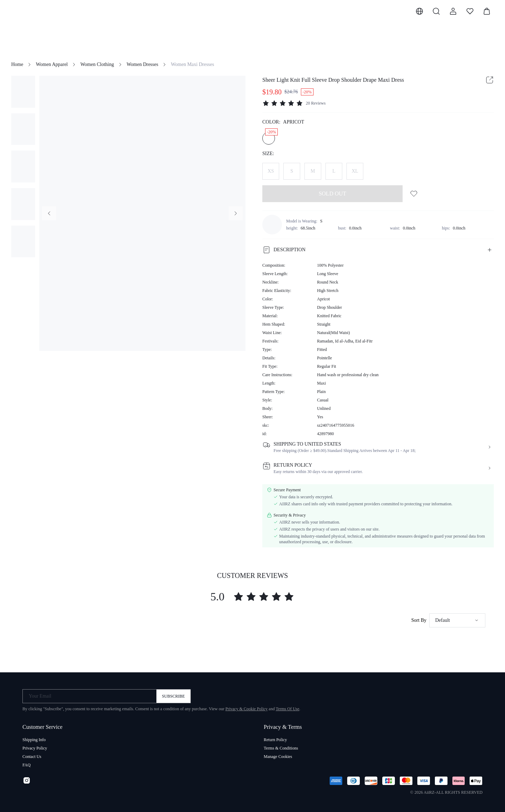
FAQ (26, 765)
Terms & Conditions (281, 748)
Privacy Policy (35, 748)
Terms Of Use (287, 709)
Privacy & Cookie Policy (247, 709)
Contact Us (32, 757)
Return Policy (275, 740)
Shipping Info (34, 740)
